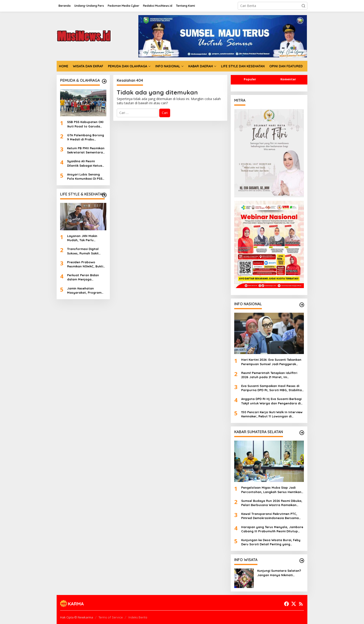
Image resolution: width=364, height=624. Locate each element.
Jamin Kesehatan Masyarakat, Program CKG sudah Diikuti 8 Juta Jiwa (86, 291)
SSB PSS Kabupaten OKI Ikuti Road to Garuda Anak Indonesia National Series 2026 (86, 124)
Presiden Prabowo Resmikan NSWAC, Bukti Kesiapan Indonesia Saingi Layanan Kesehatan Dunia (85, 264)
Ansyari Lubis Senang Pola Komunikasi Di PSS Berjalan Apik (85, 177)
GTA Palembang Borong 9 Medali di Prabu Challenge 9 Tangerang (86, 137)
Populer (250, 79)
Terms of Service (111, 617)
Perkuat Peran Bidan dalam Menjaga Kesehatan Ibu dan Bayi (86, 277)
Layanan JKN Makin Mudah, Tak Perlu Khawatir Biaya (82, 238)
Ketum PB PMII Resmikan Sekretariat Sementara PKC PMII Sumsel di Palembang (86, 150)
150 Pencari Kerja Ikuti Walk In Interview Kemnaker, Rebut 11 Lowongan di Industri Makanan (272, 414)
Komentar (288, 79)
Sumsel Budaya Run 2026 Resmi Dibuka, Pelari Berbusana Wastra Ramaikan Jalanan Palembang (272, 503)
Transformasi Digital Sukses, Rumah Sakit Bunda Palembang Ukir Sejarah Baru (85, 251)
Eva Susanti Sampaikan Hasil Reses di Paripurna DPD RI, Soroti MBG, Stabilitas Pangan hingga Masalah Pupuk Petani (272, 388)
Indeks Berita (138, 617)
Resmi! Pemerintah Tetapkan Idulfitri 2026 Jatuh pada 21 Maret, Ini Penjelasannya (269, 375)
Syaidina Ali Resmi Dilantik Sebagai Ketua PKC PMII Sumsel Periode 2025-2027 (86, 163)
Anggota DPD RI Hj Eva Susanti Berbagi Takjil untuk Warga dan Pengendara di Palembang (271, 401)
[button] (303, 6)
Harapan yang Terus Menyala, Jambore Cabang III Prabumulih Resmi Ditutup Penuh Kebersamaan (272, 529)
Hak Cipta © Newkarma (77, 617)
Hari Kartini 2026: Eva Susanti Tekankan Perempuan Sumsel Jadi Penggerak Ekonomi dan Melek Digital (271, 362)
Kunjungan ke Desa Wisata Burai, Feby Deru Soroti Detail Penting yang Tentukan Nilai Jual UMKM (271, 542)
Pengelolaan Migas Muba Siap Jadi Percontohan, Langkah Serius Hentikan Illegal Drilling (271, 490)
